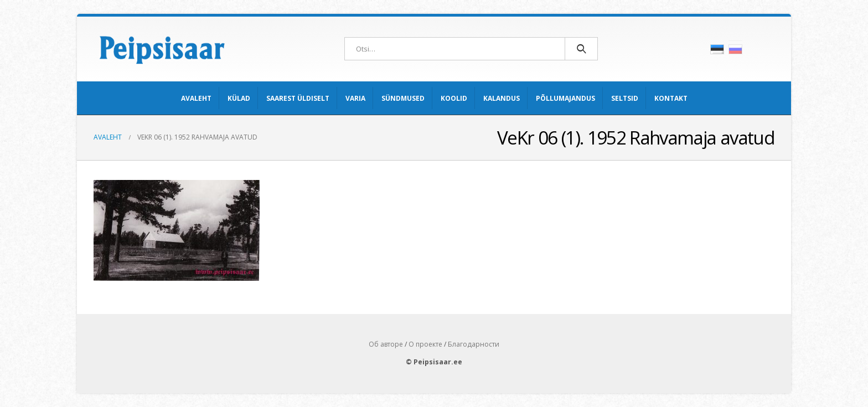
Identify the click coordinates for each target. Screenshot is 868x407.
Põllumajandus (565, 98)
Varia (355, 98)
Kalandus (502, 98)
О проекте (425, 344)
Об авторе (386, 344)
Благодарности (474, 344)
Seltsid (625, 98)
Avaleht (196, 98)
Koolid (454, 98)
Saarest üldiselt (298, 98)
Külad (239, 98)
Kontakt (671, 98)
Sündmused (403, 98)
